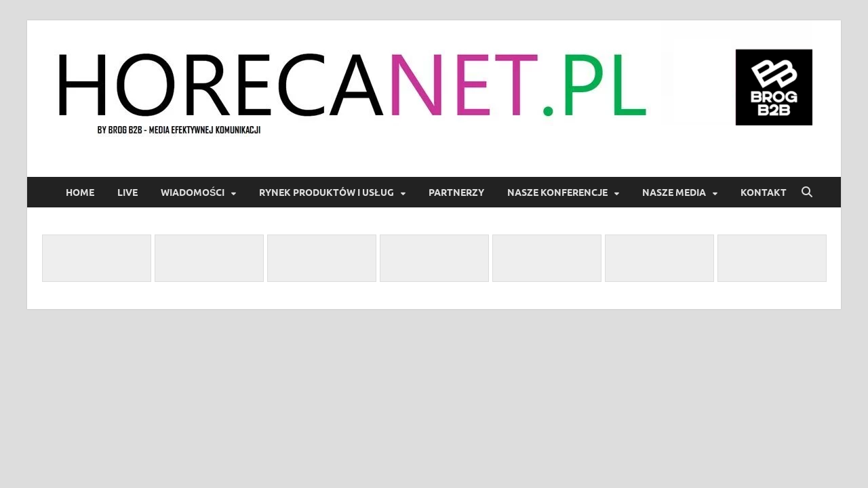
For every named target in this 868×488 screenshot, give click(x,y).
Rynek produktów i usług (327, 192)
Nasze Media (674, 192)
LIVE (127, 192)
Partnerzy (456, 192)
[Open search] (807, 192)
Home (80, 192)
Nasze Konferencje (557, 192)
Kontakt (764, 192)
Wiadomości (193, 192)
